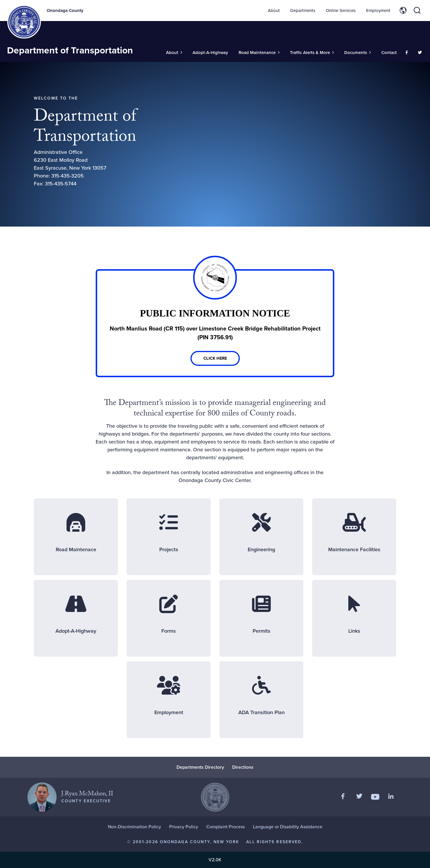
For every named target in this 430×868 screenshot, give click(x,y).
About (274, 11)
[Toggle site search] (417, 11)
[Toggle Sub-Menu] (174, 53)
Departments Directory (200, 767)
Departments (303, 11)
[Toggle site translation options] (403, 11)
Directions (243, 767)
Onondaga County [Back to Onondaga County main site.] (65, 11)
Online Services (341, 11)
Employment (378, 11)
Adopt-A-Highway (210, 53)
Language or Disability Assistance (288, 827)
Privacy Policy (184, 827)
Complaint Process (226, 827)
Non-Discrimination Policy (134, 827)
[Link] (215, 323)
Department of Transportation (70, 50)
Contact (389, 53)
